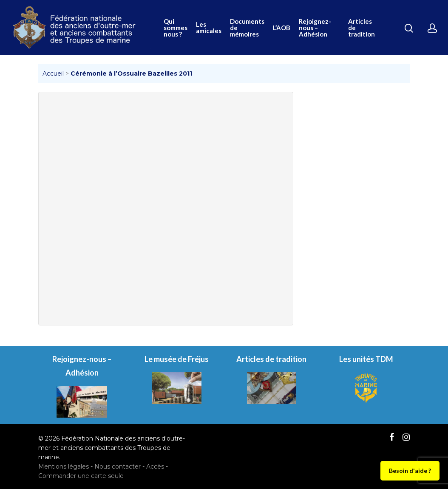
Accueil (53, 73)
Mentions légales (64, 466)
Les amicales (209, 28)
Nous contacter (118, 466)
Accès (155, 466)
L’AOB (282, 28)
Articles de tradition (362, 28)
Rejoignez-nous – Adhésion (315, 28)
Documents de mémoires (247, 28)
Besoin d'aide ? (410, 471)
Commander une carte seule (81, 476)
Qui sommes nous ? (176, 28)
